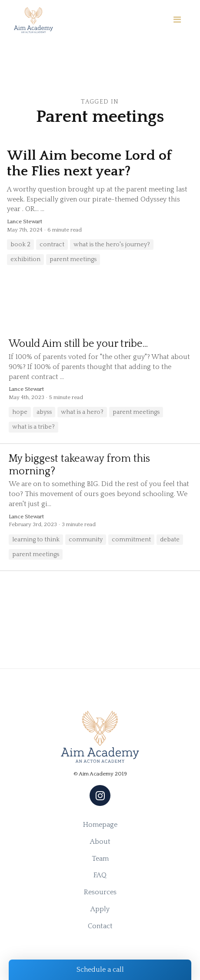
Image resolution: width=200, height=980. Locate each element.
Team (100, 859)
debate (170, 540)
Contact (100, 926)
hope (20, 412)
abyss (44, 412)
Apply (100, 909)
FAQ (100, 875)
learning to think (36, 540)
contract (52, 245)
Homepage (100, 825)
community (86, 540)
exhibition (25, 259)
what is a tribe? (33, 427)
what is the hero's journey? (112, 245)
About (100, 842)
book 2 (20, 245)
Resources (100, 892)
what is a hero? (82, 412)
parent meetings (73, 259)
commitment (131, 540)
